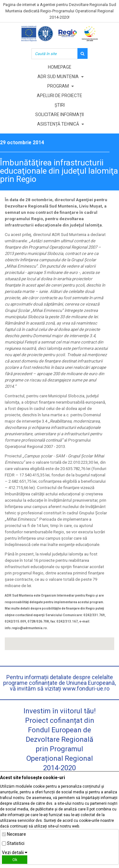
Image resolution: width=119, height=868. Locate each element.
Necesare (17, 834)
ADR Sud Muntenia (58, 77)
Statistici (16, 843)
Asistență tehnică (58, 124)
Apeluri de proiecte (60, 96)
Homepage (60, 67)
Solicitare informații (60, 115)
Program (58, 86)
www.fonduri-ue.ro (86, 688)
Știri (60, 105)
